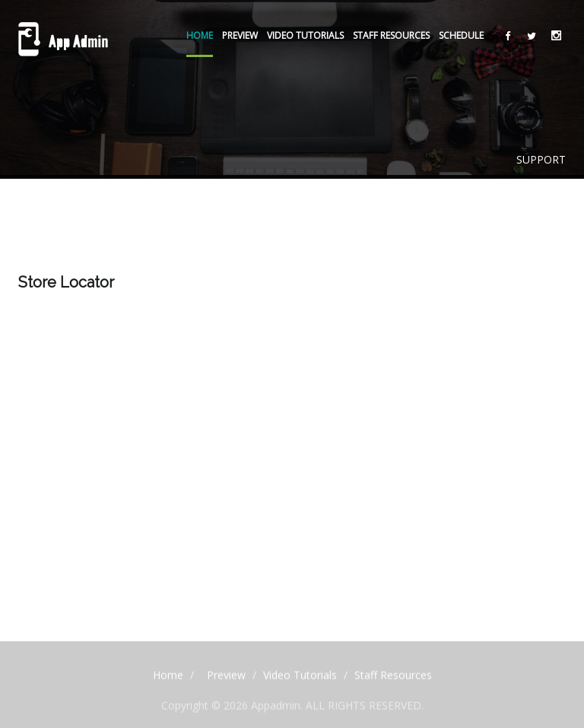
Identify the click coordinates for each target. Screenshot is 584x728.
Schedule (461, 35)
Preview (240, 35)
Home (200, 35)
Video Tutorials (305, 35)
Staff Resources (391, 35)
